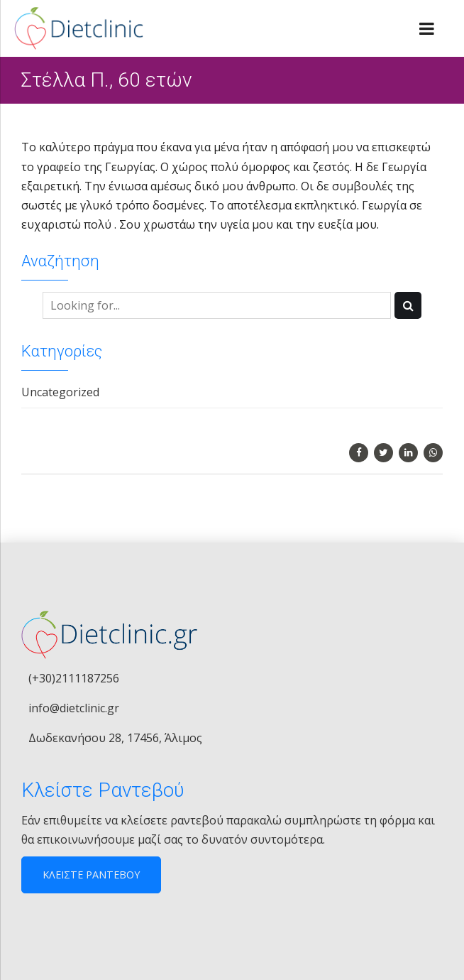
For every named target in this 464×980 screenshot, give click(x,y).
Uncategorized (60, 392)
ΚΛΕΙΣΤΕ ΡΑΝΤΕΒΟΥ (91, 875)
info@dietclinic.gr (74, 708)
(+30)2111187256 (74, 678)
